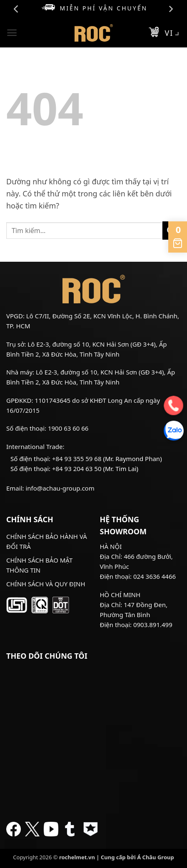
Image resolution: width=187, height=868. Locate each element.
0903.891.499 (153, 625)
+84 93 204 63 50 (77, 469)
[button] (12, 33)
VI (173, 34)
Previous (16, 9)
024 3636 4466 (155, 576)
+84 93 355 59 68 (77, 459)
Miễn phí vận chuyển (95, 8)
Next (171, 9)
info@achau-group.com (60, 488)
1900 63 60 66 (68, 428)
